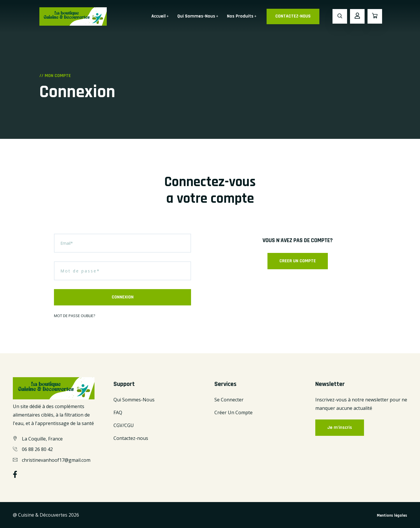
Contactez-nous (131, 438)
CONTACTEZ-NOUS (293, 16)
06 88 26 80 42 (37, 449)
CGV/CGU (124, 425)
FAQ (118, 412)
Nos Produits (240, 16)
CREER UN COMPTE (298, 261)
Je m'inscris (340, 428)
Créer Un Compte (233, 412)
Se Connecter (229, 400)
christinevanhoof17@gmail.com (56, 460)
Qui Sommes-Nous (196, 16)
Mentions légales (392, 515)
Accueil (159, 16)
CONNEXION (123, 297)
